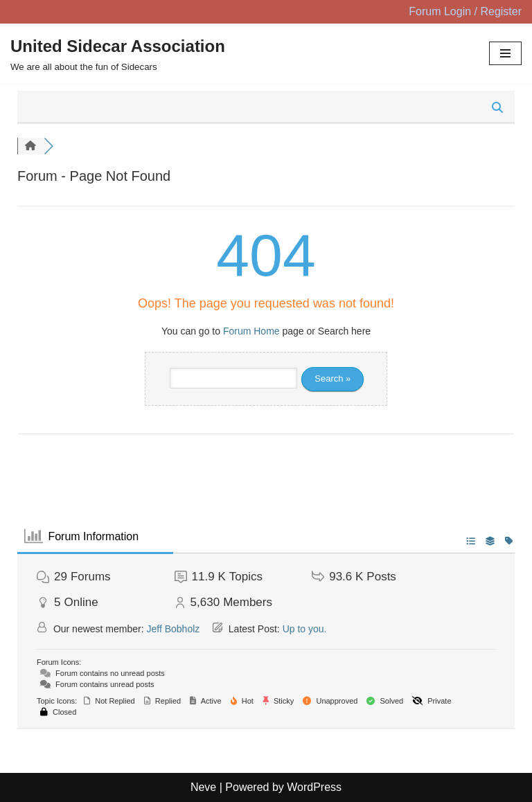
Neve (203, 787)
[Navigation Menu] (505, 53)
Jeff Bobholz (174, 629)
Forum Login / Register (465, 11)
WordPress (314, 787)
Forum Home (251, 331)
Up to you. (305, 629)
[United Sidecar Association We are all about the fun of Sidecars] (118, 54)
